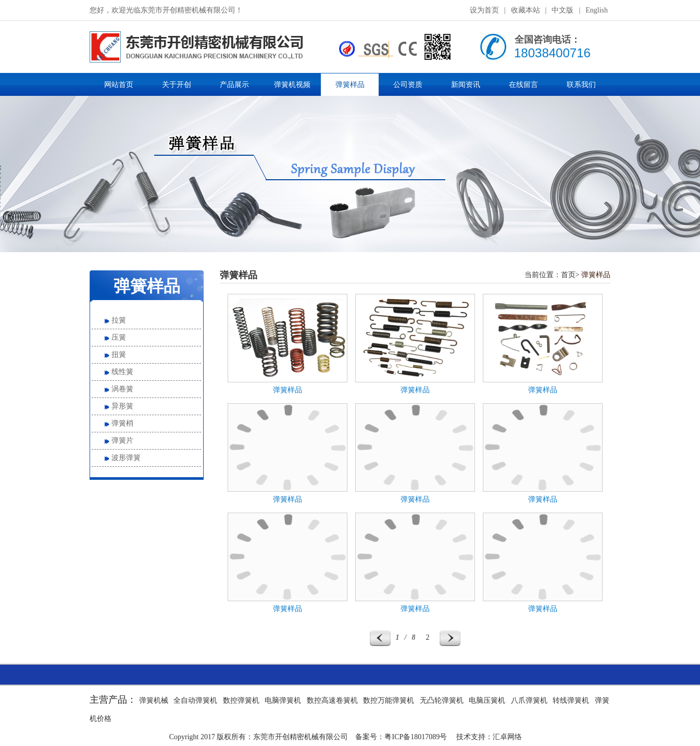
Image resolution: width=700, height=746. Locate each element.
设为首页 (484, 10)
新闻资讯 (466, 85)
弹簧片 (122, 440)
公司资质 (408, 85)
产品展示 (234, 85)
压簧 (119, 337)
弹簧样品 (350, 85)
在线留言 (523, 85)
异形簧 (122, 406)
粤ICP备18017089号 (416, 737)
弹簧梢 (122, 423)
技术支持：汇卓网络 (489, 737)
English (597, 10)
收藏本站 (526, 10)
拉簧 (119, 320)
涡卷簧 (122, 389)
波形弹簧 (126, 458)
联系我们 (581, 85)
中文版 (562, 10)
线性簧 (122, 372)
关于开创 (177, 85)
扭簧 (119, 355)
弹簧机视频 (292, 85)
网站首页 (119, 85)
